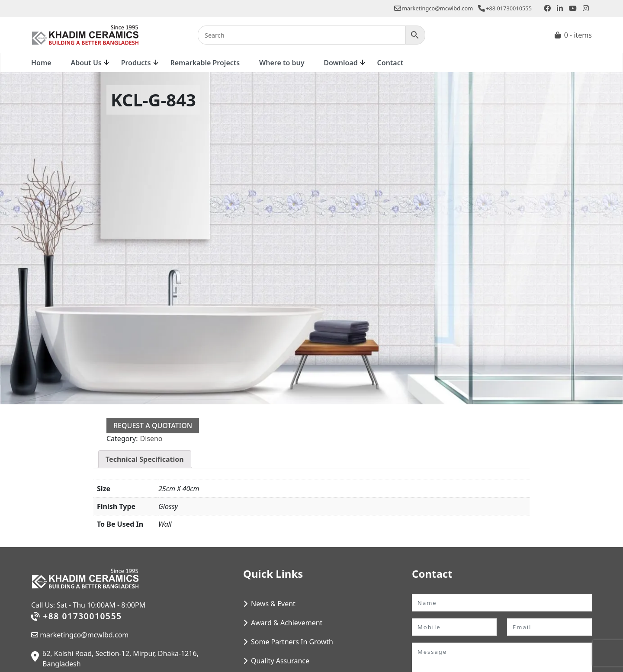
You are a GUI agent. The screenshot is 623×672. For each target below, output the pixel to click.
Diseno (151, 438)
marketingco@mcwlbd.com (434, 8)
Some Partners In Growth (292, 642)
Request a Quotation (153, 426)
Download (341, 63)
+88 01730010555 (505, 8)
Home (41, 63)
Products (136, 63)
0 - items (578, 35)
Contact (390, 63)
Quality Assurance (280, 661)
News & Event (273, 604)
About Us (86, 63)
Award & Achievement (287, 623)
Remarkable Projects (205, 63)
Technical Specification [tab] (145, 459)
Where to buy (282, 63)
